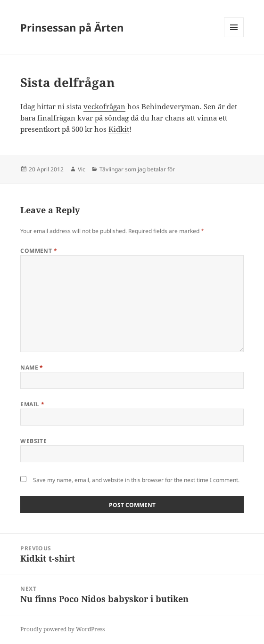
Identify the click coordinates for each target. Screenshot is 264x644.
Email (32, 404)
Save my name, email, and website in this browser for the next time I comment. (136, 480)
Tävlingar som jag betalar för (137, 169)
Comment (39, 251)
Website (33, 441)
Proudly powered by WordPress (62, 629)
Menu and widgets (234, 37)
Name (32, 367)
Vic (82, 169)
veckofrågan (104, 106)
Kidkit (119, 129)
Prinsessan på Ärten (72, 27)
